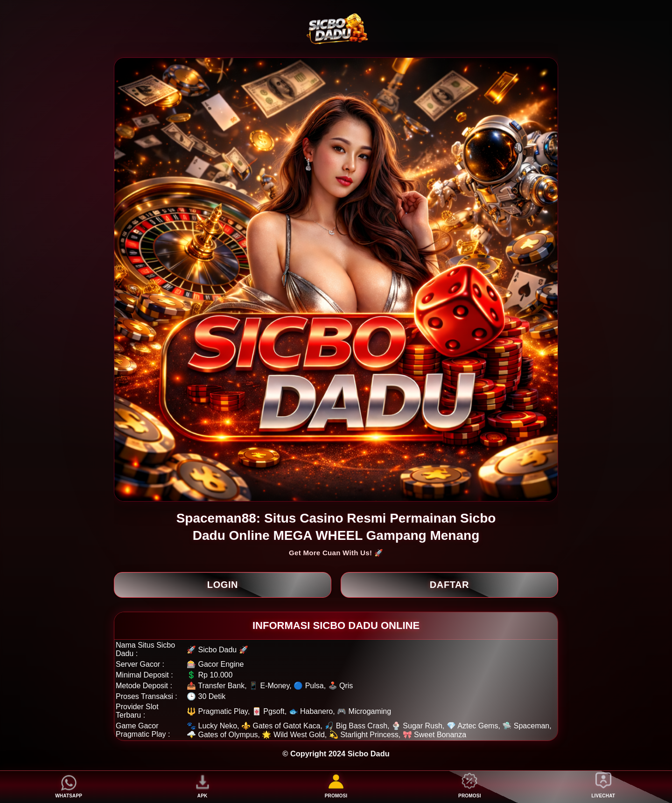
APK (203, 787)
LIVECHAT (603, 787)
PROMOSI (336, 787)
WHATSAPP (69, 787)
